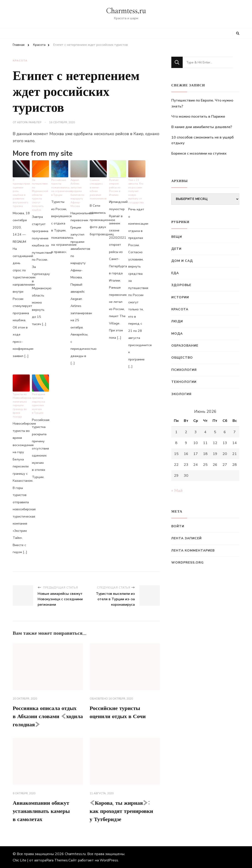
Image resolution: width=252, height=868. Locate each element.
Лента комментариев (193, 551)
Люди (177, 321)
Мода (177, 334)
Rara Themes (57, 860)
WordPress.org (188, 563)
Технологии (184, 382)
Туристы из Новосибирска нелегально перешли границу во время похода (21, 406)
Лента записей (187, 538)
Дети (176, 249)
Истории (180, 297)
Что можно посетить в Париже (198, 117)
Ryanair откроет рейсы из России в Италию (115, 188)
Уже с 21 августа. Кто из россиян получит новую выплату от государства (136, 191)
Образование (185, 346)
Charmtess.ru (126, 11)
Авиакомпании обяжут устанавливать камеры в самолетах (41, 811)
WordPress (109, 860)
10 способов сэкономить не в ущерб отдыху (202, 140)
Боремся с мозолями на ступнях (199, 153)
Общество (182, 358)
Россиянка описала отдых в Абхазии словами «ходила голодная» (48, 717)
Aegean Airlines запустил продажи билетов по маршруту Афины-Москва (77, 193)
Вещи (177, 237)
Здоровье (181, 285)
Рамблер (35, 122)
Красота (20, 61)
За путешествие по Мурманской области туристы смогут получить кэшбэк (40, 195)
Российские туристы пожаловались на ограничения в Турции (60, 188)
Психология (184, 370)
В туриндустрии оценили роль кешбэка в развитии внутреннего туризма (21, 193)
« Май (177, 491)
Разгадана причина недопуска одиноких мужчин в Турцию (39, 404)
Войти (178, 526)
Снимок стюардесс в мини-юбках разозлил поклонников (98, 190)
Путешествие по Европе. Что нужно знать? (202, 103)
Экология (181, 394)
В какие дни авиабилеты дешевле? (202, 127)
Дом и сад (182, 261)
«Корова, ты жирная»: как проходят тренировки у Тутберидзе (121, 811)
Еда (175, 273)
